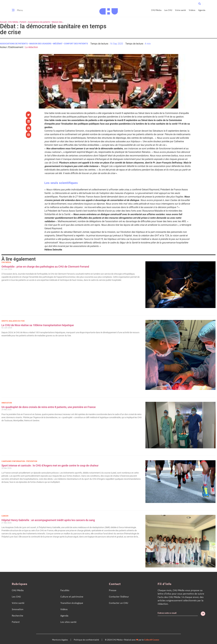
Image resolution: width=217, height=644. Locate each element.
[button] (200, 4)
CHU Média (156, 10)
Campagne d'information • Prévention (19, 461)
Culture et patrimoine (72, 597)
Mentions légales (60, 640)
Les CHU (168, 10)
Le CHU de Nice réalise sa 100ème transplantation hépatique (38, 325)
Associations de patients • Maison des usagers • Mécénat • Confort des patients (44, 44)
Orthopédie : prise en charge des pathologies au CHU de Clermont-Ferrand (46, 267)
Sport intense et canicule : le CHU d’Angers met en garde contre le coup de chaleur (50, 465)
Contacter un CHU (119, 603)
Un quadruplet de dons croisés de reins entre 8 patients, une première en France (49, 407)
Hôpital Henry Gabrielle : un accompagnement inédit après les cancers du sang (48, 520)
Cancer (5, 516)
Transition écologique (72, 603)
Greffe (5, 321)
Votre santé (180, 10)
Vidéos (192, 10)
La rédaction (31, 47)
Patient (23, 22)
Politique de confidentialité (86, 640)
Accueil (3, 22)
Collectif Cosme (152, 640)
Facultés (65, 590)
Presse (113, 590)
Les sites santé (68, 622)
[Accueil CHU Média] (109, 10)
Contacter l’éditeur (119, 597)
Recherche (17, 616)
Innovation (7, 403)
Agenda (202, 10)
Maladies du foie (17, 321)
